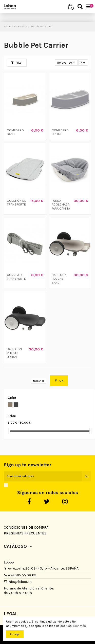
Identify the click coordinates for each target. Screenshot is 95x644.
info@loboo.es (20, 582)
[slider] (9, 431)
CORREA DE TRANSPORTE (16, 277)
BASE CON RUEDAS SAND (59, 279)
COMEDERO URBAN (60, 132)
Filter (17, 63)
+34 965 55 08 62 (22, 575)
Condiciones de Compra (26, 527)
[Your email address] (43, 476)
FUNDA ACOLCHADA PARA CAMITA (61, 204)
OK (59, 381)
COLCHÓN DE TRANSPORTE (16, 203)
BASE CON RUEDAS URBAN (14, 353)
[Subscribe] (87, 476)
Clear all (39, 381)
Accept (15, 634)
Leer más (79, 626)
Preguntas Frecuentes (25, 533)
